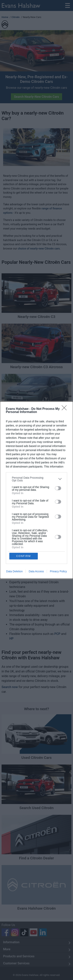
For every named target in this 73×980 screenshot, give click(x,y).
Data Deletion (15, 571)
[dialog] (36, 490)
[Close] (65, 409)
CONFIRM (23, 556)
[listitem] (36, 479)
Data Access (36, 571)
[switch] (58, 488)
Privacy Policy (58, 571)
